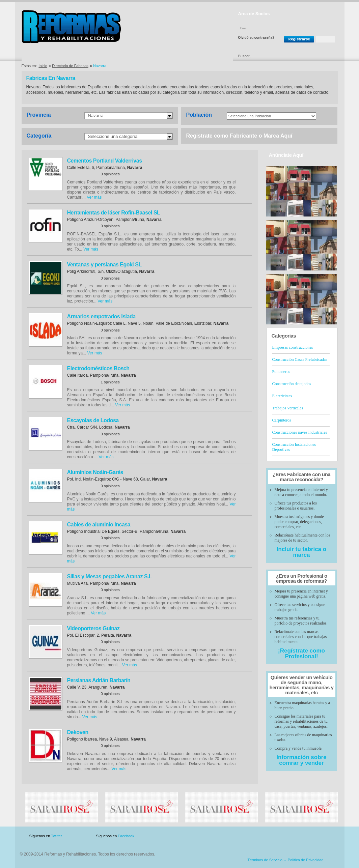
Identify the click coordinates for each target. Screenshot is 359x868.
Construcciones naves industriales (300, 432)
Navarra (96, 115)
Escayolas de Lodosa (93, 420)
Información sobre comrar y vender (301, 760)
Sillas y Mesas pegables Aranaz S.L (110, 576)
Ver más (94, 197)
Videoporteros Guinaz (93, 628)
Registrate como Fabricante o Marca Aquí (239, 136)
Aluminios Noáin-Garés (95, 472)
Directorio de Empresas (49, 56)
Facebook (126, 836)
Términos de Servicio (265, 860)
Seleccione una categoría (113, 136)
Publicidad (271, 836)
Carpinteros (282, 420)
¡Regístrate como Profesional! (301, 654)
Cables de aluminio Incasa (99, 525)
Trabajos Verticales (288, 408)
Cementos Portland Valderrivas (105, 161)
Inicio (43, 66)
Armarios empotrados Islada (101, 316)
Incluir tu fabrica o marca (301, 552)
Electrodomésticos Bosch (98, 368)
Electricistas (282, 396)
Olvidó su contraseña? (256, 38)
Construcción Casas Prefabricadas (300, 359)
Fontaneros (281, 372)
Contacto (302, 836)
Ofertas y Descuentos (157, 56)
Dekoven (78, 732)
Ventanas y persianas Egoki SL (104, 265)
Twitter (56, 836)
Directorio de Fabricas (70, 66)
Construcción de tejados (292, 384)
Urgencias (208, 56)
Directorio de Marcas (104, 56)
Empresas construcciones (293, 347)
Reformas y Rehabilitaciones (71, 26)
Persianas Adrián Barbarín (99, 680)
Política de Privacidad (306, 860)
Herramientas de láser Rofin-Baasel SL (114, 213)
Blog (328, 836)
